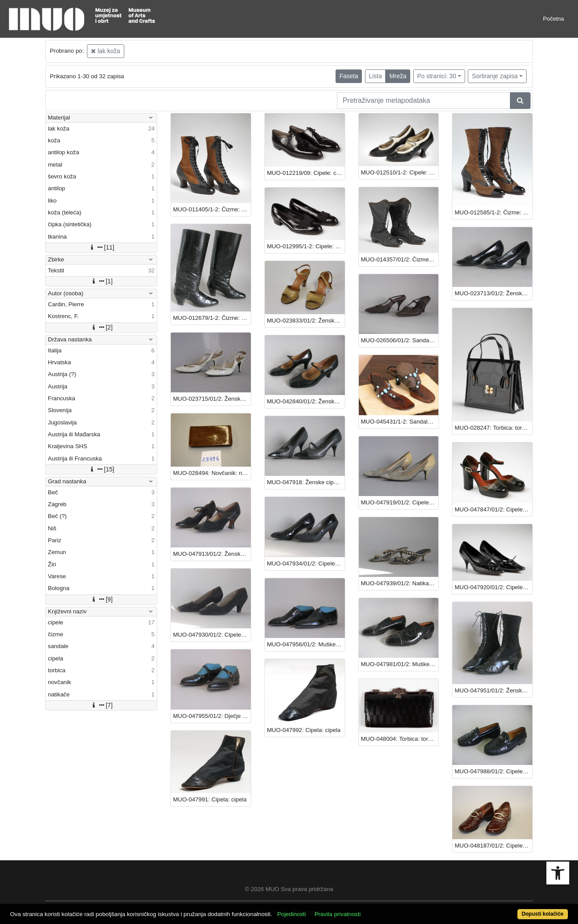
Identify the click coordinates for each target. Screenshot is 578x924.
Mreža (398, 76)
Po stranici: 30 (437, 76)
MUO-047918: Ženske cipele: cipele (306, 482)
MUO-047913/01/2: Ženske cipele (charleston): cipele (212, 554)
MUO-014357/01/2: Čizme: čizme (400, 259)
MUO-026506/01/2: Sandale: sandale (400, 340)
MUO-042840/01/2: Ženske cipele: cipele (306, 401)
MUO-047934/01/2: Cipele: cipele (306, 563)
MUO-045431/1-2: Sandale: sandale (400, 422)
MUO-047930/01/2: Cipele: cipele (212, 635)
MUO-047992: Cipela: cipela (304, 730)
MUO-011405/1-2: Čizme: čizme (212, 209)
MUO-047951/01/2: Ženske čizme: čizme (493, 690)
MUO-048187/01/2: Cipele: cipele (493, 846)
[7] (101, 705)
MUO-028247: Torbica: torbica (493, 428)
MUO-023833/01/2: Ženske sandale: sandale (306, 321)
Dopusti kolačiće (543, 914)
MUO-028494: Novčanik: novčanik (212, 473)
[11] (101, 247)
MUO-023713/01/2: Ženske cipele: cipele (493, 293)
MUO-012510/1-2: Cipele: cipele (400, 172)
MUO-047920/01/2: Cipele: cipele (493, 587)
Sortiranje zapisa (495, 76)
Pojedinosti (291, 914)
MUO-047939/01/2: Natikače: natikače (400, 583)
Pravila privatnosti (338, 914)
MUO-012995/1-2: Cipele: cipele (306, 246)
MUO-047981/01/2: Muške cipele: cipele (400, 664)
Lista (376, 76)
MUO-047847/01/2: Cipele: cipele (493, 509)
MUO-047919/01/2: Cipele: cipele (400, 502)
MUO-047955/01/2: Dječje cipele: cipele (212, 716)
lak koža (105, 51)
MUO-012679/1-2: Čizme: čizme (212, 318)
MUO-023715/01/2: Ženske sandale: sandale (212, 399)
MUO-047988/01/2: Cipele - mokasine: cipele (493, 771)
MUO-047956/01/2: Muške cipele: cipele (306, 644)
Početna (553, 19)
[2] (101, 327)
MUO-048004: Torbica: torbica (400, 739)
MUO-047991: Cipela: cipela (210, 799)
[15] (101, 469)
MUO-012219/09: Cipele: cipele (306, 173)
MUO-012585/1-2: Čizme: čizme (493, 212)
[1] (101, 281)
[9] (101, 599)
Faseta (349, 76)
